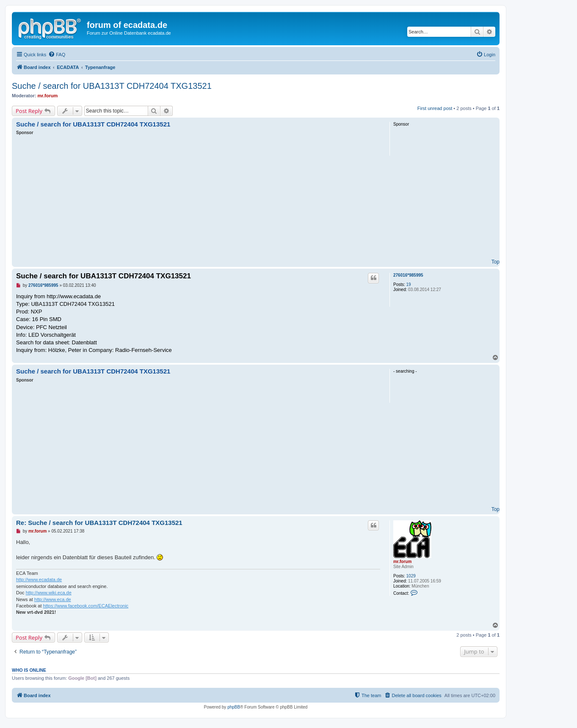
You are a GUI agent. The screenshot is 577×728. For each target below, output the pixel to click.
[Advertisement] (198, 199)
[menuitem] (57, 55)
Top (496, 262)
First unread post (435, 108)
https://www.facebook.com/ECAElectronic (86, 606)
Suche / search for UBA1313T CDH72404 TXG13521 (112, 86)
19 (409, 284)
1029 (411, 576)
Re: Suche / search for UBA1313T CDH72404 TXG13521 (99, 523)
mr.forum (48, 96)
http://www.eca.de (53, 599)
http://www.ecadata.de (39, 580)
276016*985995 (408, 275)
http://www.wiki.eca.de (49, 593)
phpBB (234, 707)
